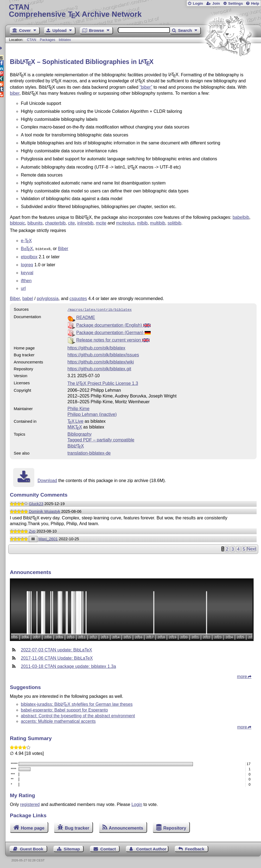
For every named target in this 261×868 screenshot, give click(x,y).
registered (30, 803)
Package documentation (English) (113, 324)
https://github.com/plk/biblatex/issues (103, 354)
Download (47, 479)
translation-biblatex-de (89, 452)
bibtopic (17, 223)
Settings (235, 3)
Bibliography (80, 433)
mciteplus (125, 223)
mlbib (142, 223)
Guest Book (32, 848)
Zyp (32, 530)
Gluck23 (36, 503)
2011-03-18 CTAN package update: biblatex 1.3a (68, 665)
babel (28, 298)
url (23, 288)
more (242, 675)
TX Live (75, 420)
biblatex (65, 40)
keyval (27, 272)
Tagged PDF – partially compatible (101, 439)
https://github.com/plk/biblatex (96, 347)
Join (216, 3)
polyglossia (48, 298)
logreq (27, 264)
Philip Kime (78, 408)
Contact (108, 848)
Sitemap (72, 848)
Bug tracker (77, 827)
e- (26, 241)
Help (255, 3)
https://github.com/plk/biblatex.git (99, 368)
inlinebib (85, 223)
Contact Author (151, 848)
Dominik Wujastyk (44, 510)
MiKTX (75, 426)
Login (198, 3)
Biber (63, 249)
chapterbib (55, 223)
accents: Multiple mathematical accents (58, 720)
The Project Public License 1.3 (103, 382)
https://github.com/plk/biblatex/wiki (101, 361)
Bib (76, 445)
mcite (101, 223)
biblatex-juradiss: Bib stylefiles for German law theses (77, 703)
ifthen (26, 280)
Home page (33, 827)
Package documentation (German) (114, 331)
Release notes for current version (113, 339)
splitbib (175, 223)
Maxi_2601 (48, 538)
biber (15, 93)
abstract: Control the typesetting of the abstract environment (78, 715)
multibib (158, 223)
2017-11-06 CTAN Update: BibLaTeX (57, 657)
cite (71, 223)
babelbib (241, 217)
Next (252, 548)
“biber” (146, 87)
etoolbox (29, 256)
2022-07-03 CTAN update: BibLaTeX (56, 649)
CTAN (32, 40)
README (86, 316)
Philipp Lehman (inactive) (92, 413)
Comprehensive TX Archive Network (133, 11)
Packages (48, 40)
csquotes (78, 298)
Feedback (195, 848)
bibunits (35, 223)
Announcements (126, 827)
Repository (175, 827)
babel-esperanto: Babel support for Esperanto (64, 709)
